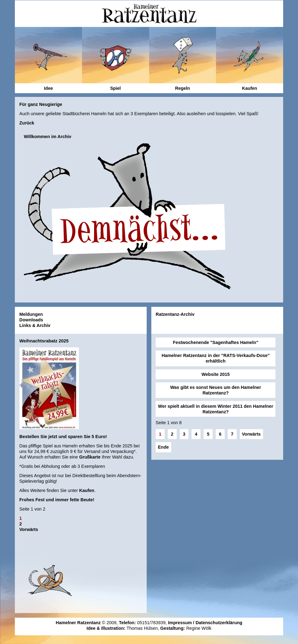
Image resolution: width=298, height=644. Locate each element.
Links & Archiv (35, 325)
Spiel (115, 88)
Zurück (27, 123)
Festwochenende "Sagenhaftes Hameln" (216, 342)
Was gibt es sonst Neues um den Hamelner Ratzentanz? (216, 390)
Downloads (31, 320)
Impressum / (182, 623)
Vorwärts (29, 529)
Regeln (183, 88)
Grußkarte (90, 457)
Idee (48, 88)
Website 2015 (216, 374)
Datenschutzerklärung (219, 623)
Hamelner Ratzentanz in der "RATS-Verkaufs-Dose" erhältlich (216, 358)
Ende (163, 447)
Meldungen (31, 314)
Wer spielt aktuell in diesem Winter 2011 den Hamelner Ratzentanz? (216, 409)
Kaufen (87, 490)
